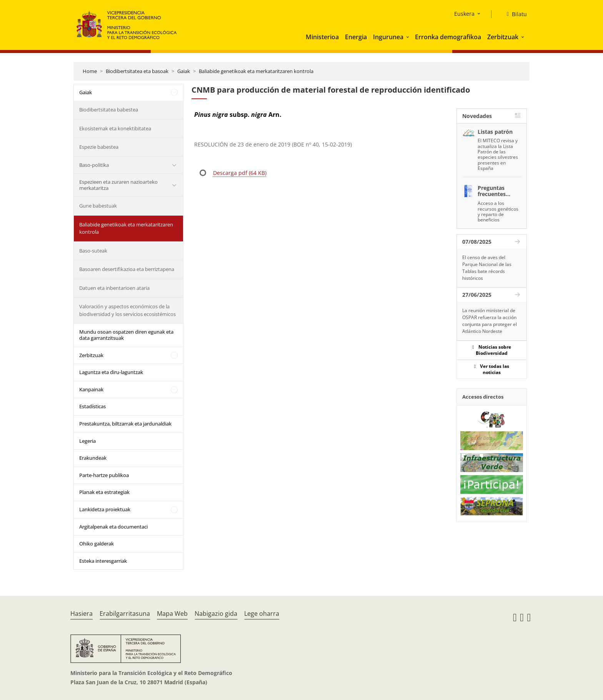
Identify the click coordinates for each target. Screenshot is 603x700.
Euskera (464, 14)
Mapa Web (172, 614)
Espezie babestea (99, 147)
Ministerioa (322, 37)
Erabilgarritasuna (125, 614)
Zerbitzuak (503, 37)
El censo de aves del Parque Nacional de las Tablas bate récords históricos (487, 268)
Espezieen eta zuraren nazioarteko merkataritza (118, 185)
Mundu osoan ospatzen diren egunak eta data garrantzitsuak (126, 335)
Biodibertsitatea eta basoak (137, 71)
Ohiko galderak (97, 544)
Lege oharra (262, 614)
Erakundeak (93, 458)
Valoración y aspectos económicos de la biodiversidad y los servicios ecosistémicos (127, 310)
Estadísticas (92, 406)
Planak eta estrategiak (104, 492)
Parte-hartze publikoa (104, 475)
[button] (408, 37)
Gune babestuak (98, 206)
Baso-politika (94, 165)
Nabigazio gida (216, 614)
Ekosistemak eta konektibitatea (115, 128)
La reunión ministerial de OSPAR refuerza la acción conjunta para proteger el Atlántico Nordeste (490, 321)
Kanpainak (91, 389)
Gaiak (184, 71)
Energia (356, 37)
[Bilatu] (514, 14)
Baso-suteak (93, 251)
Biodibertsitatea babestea (109, 110)
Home (90, 71)
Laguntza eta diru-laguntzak (111, 372)
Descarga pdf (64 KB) (240, 173)
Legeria (87, 441)
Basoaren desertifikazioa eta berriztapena (127, 269)
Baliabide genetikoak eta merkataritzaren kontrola (256, 71)
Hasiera (82, 614)
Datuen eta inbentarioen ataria (114, 288)
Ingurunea (388, 37)
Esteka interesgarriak (103, 561)
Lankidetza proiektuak (105, 509)
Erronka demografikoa (448, 37)
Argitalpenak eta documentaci (113, 527)
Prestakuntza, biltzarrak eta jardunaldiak (125, 424)
